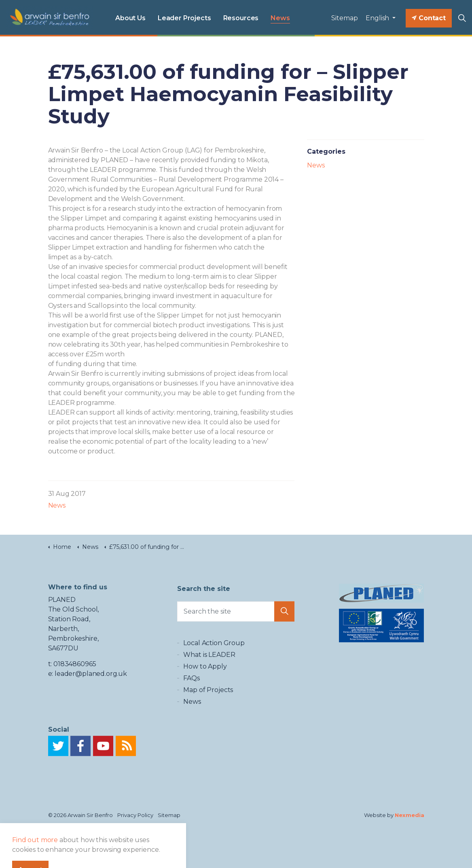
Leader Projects (184, 18)
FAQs (191, 695)
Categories (326, 151)
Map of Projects (208, 707)
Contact (429, 18)
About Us (130, 18)
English (378, 18)
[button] (284, 616)
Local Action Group (214, 660)
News (280, 18)
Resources (241, 18)
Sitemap (344, 18)
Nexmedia (410, 815)
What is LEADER (209, 672)
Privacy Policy (135, 815)
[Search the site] (236, 616)
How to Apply (205, 683)
